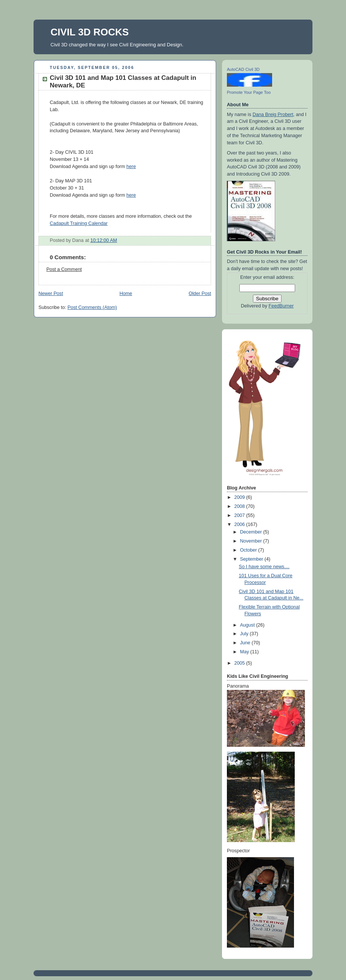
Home (126, 294)
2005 (240, 663)
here (131, 167)
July (245, 634)
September (252, 559)
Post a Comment (64, 269)
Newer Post (51, 294)
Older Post (200, 294)
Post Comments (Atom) (92, 307)
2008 (240, 506)
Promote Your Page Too (249, 92)
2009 (240, 497)
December (252, 532)
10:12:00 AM (104, 240)
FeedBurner (281, 306)
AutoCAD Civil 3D (243, 69)
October (249, 550)
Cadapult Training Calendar (79, 223)
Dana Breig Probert (273, 115)
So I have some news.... (264, 567)
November (252, 541)
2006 (240, 524)
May (245, 652)
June (246, 643)
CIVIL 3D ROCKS (90, 32)
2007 (240, 515)
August (248, 625)
